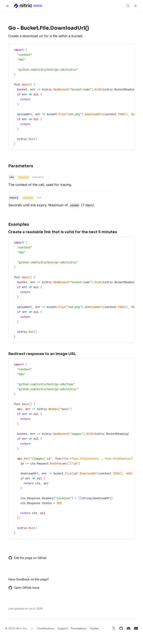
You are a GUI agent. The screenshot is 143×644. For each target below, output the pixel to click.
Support (63, 628)
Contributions (46, 628)
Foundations (79, 628)
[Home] (28, 6)
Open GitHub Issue (24, 588)
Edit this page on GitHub (27, 558)
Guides (95, 628)
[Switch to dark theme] (136, 6)
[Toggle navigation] (7, 6)
